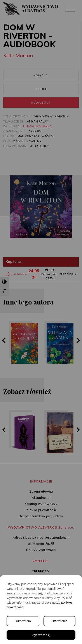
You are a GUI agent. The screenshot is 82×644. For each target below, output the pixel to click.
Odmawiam (23, 621)
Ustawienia (59, 621)
